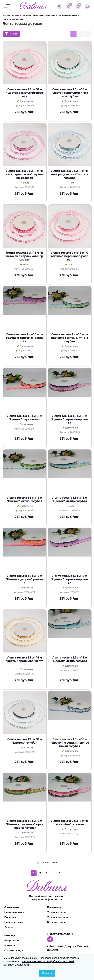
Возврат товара (56, 922)
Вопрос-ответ (12, 940)
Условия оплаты (57, 912)
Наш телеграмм (14, 922)
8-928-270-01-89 (60, 934)
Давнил (9, 927)
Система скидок (14, 950)
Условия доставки (58, 917)
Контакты (10, 945)
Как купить (54, 907)
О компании (12, 907)
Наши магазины (14, 912)
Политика (10, 917)
